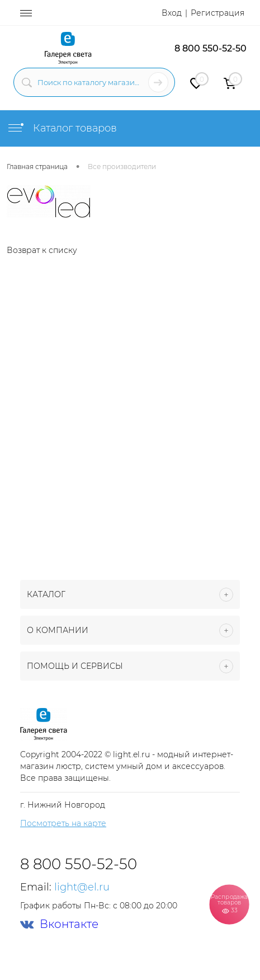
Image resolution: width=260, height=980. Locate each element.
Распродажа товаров (229, 904)
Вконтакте (59, 924)
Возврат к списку (42, 250)
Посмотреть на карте (63, 823)
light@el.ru (82, 887)
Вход (172, 13)
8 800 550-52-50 (211, 48)
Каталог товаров (62, 128)
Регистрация (218, 13)
